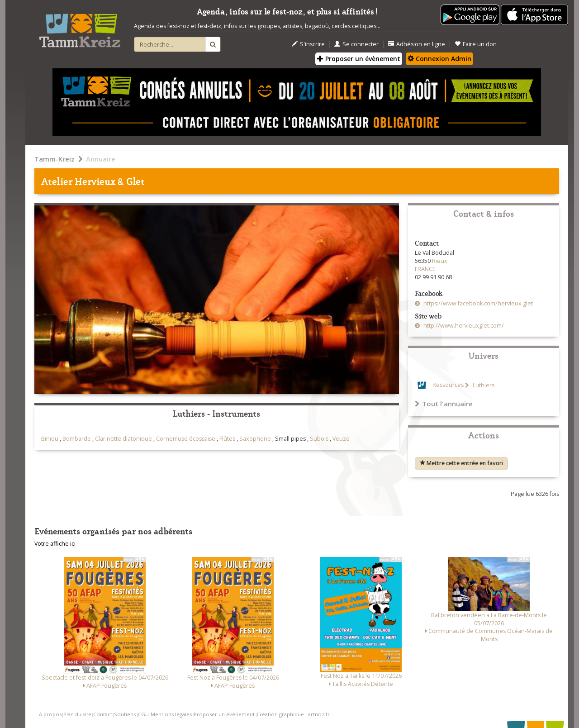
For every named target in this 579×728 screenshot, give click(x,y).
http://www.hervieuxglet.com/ (463, 326)
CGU (143, 714)
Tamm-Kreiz (55, 159)
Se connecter (356, 44)
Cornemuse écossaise (186, 439)
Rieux (440, 261)
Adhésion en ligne (417, 44)
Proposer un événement (224, 714)
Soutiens (125, 714)
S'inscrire (308, 44)
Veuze (341, 439)
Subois (319, 439)
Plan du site (77, 714)
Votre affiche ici (55, 544)
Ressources (448, 385)
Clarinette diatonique (123, 439)
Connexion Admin (439, 59)
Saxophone (255, 439)
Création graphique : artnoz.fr (293, 714)
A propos (50, 714)
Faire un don (476, 44)
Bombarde (77, 439)
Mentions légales (171, 714)
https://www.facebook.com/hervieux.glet (477, 303)
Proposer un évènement (359, 59)
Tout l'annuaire (444, 404)
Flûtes (227, 439)
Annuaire (101, 159)
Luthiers (483, 385)
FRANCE (425, 269)
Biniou (50, 439)
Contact (103, 714)
